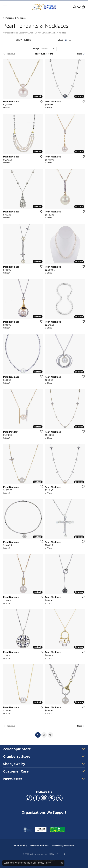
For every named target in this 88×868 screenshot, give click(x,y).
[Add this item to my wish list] (41, 101)
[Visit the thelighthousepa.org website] (28, 829)
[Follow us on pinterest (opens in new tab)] (52, 798)
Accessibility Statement (63, 845)
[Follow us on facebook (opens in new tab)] (36, 798)
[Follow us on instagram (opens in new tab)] (44, 798)
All (50, 735)
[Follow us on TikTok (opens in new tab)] (29, 798)
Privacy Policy (21, 845)
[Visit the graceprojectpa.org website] (41, 829)
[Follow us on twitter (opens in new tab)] (59, 798)
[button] (74, 7)
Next (79, 54)
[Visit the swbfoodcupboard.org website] (57, 829)
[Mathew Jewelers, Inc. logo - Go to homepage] (44, 7)
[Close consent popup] (62, 863)
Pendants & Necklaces (16, 18)
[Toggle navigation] (5, 7)
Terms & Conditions (39, 845)
